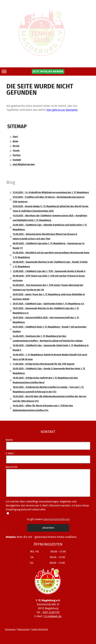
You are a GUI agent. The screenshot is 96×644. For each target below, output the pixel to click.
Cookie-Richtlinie (40, 629)
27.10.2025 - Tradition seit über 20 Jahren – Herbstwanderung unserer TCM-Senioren (49, 199)
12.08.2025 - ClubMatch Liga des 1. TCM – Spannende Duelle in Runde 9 (49, 271)
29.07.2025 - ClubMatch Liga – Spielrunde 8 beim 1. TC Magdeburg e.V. (48, 304)
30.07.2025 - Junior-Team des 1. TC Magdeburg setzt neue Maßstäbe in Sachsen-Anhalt (49, 297)
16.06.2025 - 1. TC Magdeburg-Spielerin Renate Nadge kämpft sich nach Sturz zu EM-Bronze (50, 357)
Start (15, 137)
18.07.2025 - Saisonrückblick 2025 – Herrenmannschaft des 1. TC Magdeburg (46, 320)
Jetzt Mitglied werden (24, 164)
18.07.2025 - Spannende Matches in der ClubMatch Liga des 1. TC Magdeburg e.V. (46, 311)
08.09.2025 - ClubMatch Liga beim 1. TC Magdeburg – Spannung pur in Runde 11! (49, 246)
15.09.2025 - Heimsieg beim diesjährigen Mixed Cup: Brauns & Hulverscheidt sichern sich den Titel (45, 236)
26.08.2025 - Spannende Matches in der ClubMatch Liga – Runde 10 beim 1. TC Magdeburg (50, 264)
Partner (17, 155)
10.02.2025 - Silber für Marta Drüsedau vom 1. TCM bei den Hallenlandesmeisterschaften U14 (43, 408)
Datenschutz (23, 629)
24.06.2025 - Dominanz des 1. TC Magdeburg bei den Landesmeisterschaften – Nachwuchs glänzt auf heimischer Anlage (48, 338)
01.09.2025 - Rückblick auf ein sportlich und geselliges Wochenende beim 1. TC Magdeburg (51, 255)
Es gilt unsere (48, 519)
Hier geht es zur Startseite (62, 110)
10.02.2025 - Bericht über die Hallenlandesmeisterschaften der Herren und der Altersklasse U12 (49, 399)
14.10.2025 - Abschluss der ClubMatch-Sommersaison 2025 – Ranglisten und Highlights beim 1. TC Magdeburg (50, 218)
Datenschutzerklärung (56, 519)
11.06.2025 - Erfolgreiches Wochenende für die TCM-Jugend (43, 364)
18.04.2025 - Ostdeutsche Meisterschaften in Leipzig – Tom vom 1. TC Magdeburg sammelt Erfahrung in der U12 (48, 389)
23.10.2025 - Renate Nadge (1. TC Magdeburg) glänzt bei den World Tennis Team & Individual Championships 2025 (51, 209)
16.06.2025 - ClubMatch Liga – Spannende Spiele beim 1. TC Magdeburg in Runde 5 (51, 348)
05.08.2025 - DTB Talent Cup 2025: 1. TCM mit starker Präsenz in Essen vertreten (49, 278)
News (15, 141)
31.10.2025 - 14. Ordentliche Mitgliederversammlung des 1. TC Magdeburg (51, 192)
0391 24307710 (51, 612)
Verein (16, 146)
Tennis (16, 151)
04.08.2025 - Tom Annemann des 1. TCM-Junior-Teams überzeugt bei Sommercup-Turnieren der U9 (48, 287)
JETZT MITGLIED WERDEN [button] (48, 71)
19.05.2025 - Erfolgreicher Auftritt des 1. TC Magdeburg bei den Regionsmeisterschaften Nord (45, 380)
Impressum (10, 629)
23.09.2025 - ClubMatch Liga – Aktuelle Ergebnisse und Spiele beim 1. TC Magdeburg (50, 227)
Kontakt (17, 160)
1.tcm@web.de (53, 616)
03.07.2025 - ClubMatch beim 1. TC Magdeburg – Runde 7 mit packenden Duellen (50, 329)
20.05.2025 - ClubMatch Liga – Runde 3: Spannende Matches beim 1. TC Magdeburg (49, 371)
